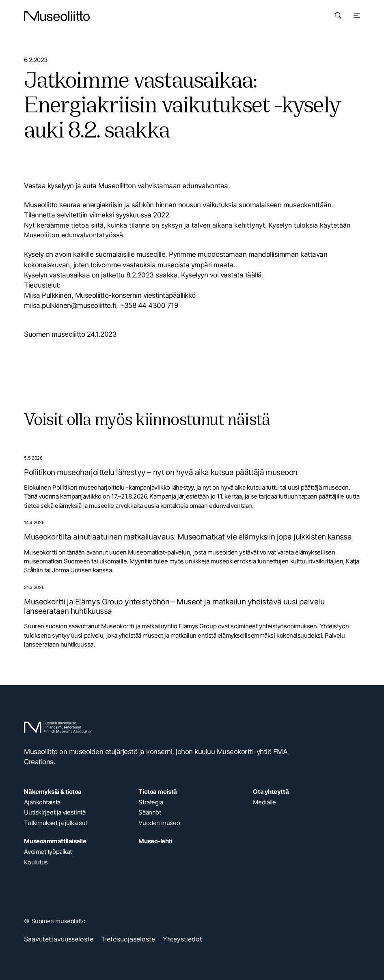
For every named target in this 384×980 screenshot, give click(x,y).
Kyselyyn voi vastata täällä (221, 275)
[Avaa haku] (338, 15)
